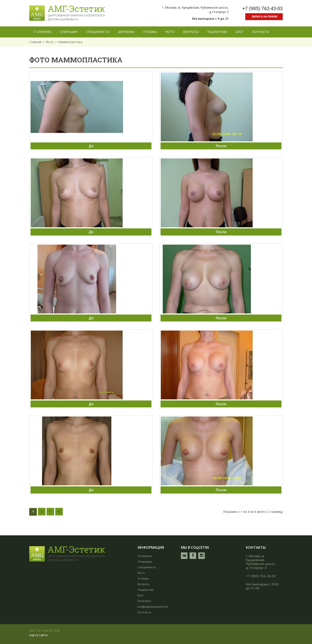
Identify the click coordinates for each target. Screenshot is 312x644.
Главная (35, 42)
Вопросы (144, 584)
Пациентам (145, 590)
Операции (145, 562)
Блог (141, 595)
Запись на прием (264, 17)
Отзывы (143, 578)
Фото (50, 42)
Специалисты (147, 567)
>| (59, 511)
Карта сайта (38, 635)
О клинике (145, 556)
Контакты (144, 612)
